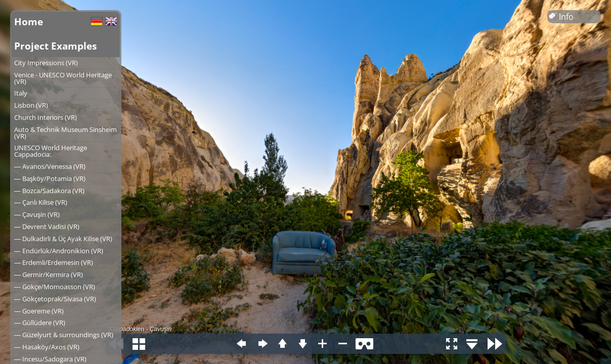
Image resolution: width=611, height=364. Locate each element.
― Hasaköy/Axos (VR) (47, 347)
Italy (21, 93)
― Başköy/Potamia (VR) (50, 178)
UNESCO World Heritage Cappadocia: (51, 151)
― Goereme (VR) (39, 311)
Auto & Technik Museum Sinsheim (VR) (66, 133)
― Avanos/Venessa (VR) (50, 166)
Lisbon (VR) (31, 105)
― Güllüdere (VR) (40, 323)
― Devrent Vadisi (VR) (47, 226)
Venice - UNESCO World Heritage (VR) (63, 78)
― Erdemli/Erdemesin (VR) (54, 262)
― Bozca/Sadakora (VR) (49, 191)
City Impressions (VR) (46, 63)
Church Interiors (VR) (46, 117)
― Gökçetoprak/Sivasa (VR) (55, 299)
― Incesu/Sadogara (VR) (50, 359)
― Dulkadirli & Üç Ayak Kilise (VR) (63, 239)
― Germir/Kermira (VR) (49, 275)
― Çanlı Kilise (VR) (41, 202)
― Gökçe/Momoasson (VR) (55, 287)
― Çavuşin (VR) (37, 214)
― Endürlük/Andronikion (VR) (59, 251)
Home (29, 21)
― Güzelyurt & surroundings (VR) (64, 335)
